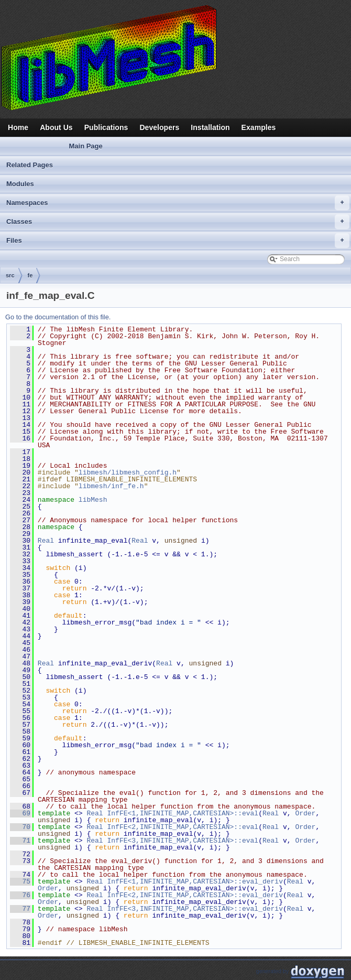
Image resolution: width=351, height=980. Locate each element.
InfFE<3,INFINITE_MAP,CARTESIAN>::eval (183, 841)
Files (178, 241)
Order (305, 813)
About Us (56, 127)
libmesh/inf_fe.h (111, 486)
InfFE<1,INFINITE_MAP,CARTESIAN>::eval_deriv (195, 881)
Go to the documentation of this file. (58, 317)
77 (20, 909)
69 (20, 813)
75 (20, 881)
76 (20, 895)
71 (20, 841)
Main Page (85, 146)
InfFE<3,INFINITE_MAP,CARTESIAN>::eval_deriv (195, 909)
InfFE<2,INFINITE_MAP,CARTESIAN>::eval (183, 827)
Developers (159, 127)
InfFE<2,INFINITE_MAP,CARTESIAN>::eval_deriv (195, 895)
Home (18, 127)
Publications (106, 127)
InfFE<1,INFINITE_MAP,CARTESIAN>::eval (183, 813)
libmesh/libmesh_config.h (128, 472)
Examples (259, 127)
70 (20, 827)
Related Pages (30, 165)
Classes (178, 222)
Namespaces (178, 203)
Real (46, 541)
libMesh (93, 500)
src (10, 275)
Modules (20, 184)
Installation (210, 127)
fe (30, 275)
